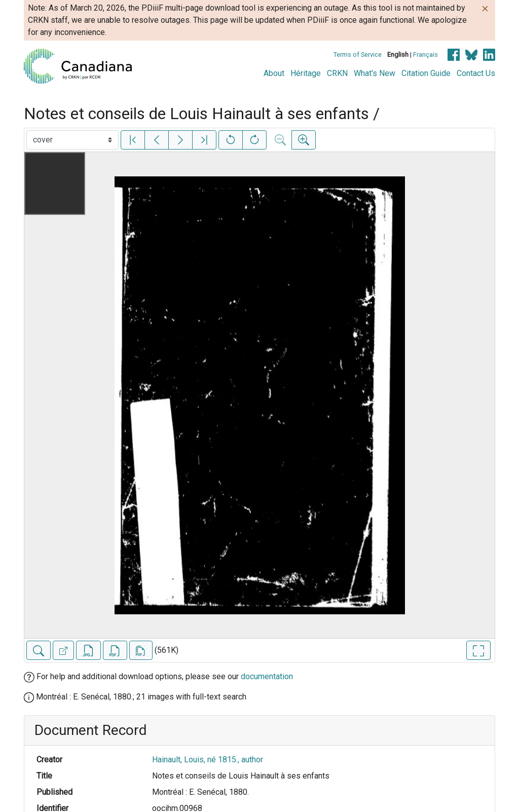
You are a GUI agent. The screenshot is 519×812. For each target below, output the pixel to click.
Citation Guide (426, 73)
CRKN (337, 73)
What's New (375, 73)
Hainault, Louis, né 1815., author (208, 760)
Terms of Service (358, 54)
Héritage (306, 73)
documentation (267, 676)
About (274, 73)
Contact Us (476, 73)
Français (425, 54)
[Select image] (72, 140)
